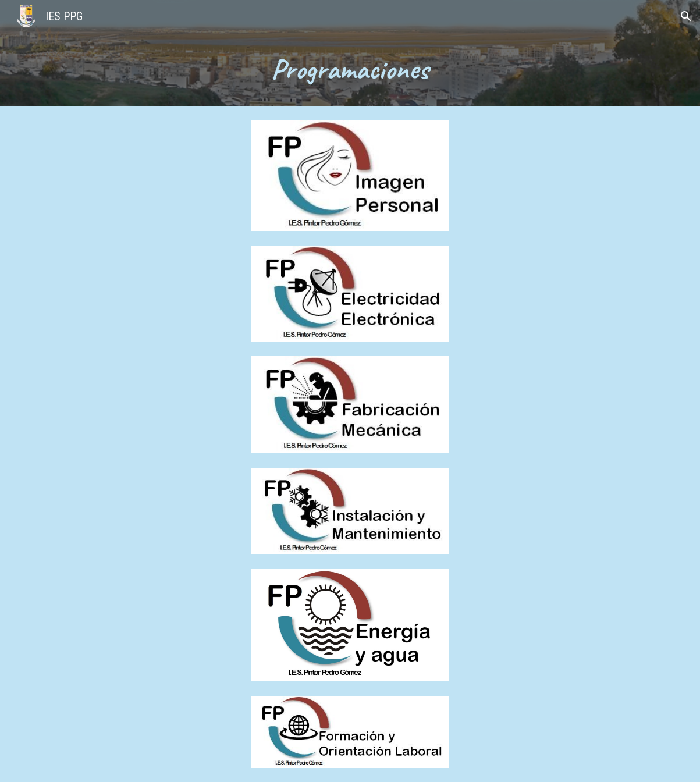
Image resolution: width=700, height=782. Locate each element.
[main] (350, 70)
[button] (686, 16)
